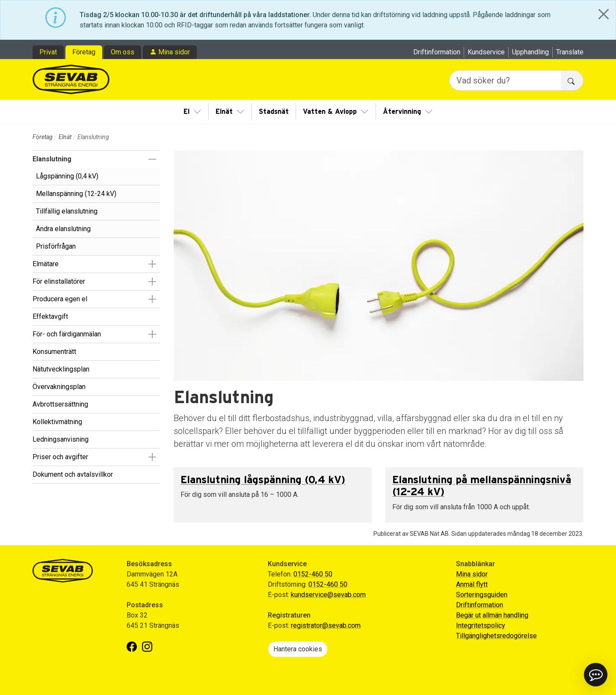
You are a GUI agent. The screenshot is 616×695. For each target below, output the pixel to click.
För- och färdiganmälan (67, 334)
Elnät (224, 112)
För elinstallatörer (59, 281)
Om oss (123, 52)
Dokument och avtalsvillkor (73, 474)
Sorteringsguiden (482, 595)
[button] (152, 159)
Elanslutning (52, 159)
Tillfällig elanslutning (67, 211)
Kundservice (486, 52)
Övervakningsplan (59, 387)
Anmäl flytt (472, 584)
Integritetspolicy (481, 625)
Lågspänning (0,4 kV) (67, 176)
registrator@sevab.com (326, 625)
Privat (48, 52)
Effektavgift (50, 316)
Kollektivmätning (57, 422)
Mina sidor (174, 52)
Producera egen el (60, 299)
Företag (84, 52)
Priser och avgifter (60, 457)
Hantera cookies (298, 649)
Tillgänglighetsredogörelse (496, 636)
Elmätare (46, 264)
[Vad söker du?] (505, 80)
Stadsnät (274, 112)
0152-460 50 (313, 574)
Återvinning (402, 112)
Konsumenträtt (54, 352)
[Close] (604, 14)
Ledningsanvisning (61, 439)
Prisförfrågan (56, 246)
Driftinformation (437, 52)
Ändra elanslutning (63, 229)
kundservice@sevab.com (328, 595)
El (187, 112)
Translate (570, 52)
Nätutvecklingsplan (61, 369)
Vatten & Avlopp (330, 112)
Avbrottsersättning (60, 404)
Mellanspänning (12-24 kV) (76, 194)
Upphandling (530, 52)
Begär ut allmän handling (492, 615)
